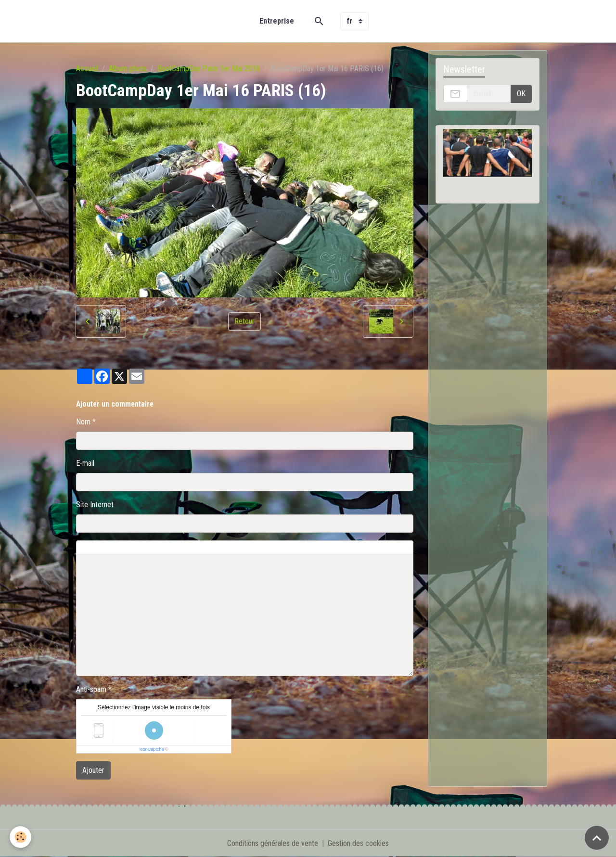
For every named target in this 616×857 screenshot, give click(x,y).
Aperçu (295, 548)
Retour (244, 321)
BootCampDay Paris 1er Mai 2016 (209, 69)
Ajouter (93, 770)
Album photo (128, 69)
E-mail (85, 463)
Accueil (87, 69)
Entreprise (277, 21)
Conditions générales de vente (273, 843)
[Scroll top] (597, 838)
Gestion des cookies (358, 843)
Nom (83, 422)
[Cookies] (20, 837)
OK (521, 94)
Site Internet (95, 505)
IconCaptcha (152, 749)
